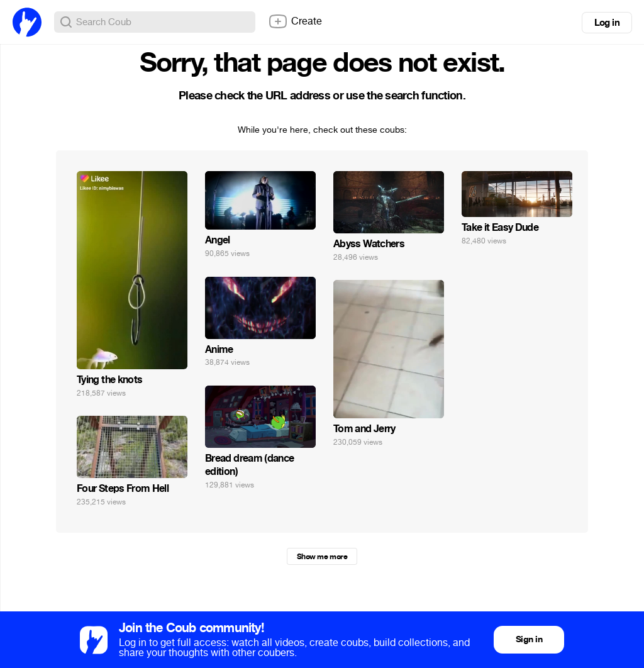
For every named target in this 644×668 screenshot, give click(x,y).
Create (295, 21)
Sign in (529, 639)
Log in (607, 23)
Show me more (322, 557)
